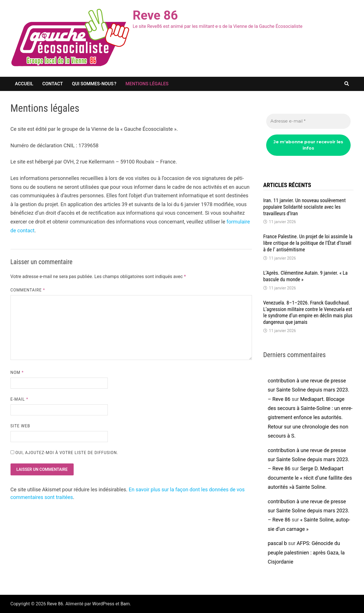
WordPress (103, 604)
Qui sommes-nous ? (94, 84)
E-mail (19, 399)
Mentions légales (147, 84)
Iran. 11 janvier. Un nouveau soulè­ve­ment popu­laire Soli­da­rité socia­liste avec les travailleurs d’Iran (305, 207)
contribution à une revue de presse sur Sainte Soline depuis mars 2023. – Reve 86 (309, 390)
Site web (20, 426)
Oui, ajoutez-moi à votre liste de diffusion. (64, 453)
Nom (17, 372)
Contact (53, 84)
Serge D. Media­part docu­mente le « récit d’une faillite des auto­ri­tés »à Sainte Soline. (310, 478)
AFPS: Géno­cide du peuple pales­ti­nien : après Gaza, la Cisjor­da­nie (306, 552)
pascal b (277, 543)
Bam (125, 604)
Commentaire (28, 290)
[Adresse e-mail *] (309, 121)
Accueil (24, 84)
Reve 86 (155, 15)
